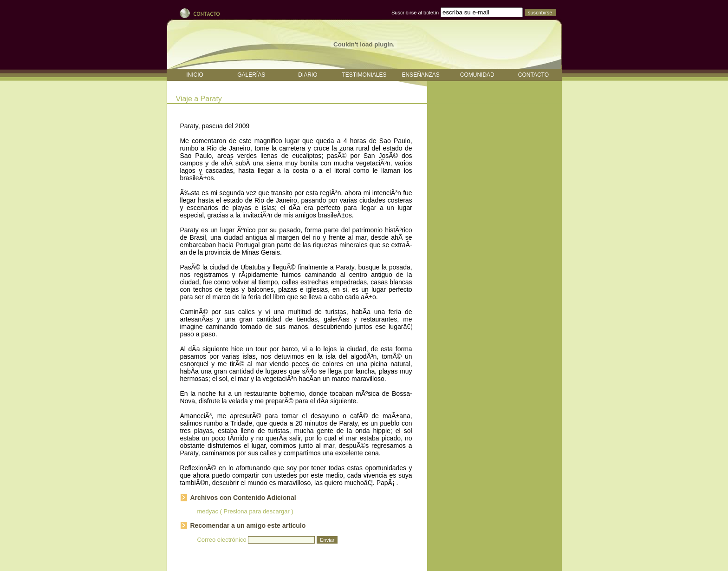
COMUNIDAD (477, 75)
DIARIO (308, 75)
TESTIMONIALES (364, 75)
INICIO (195, 75)
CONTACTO (533, 75)
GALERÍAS (251, 75)
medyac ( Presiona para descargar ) (245, 511)
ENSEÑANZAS (420, 75)
